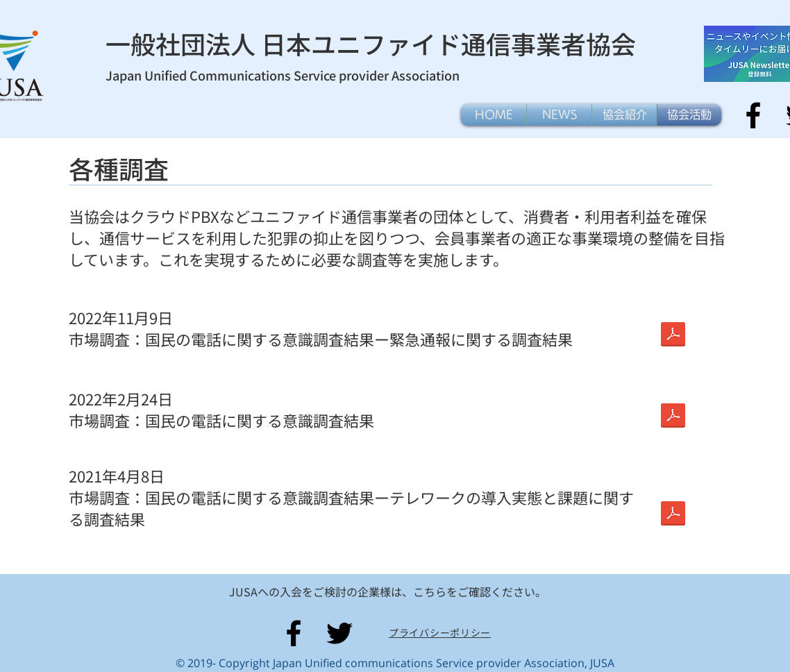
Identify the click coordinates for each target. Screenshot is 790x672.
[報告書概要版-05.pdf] (673, 515)
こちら (430, 591)
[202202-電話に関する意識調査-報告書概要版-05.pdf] (673, 336)
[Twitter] (339, 633)
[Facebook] (753, 115)
